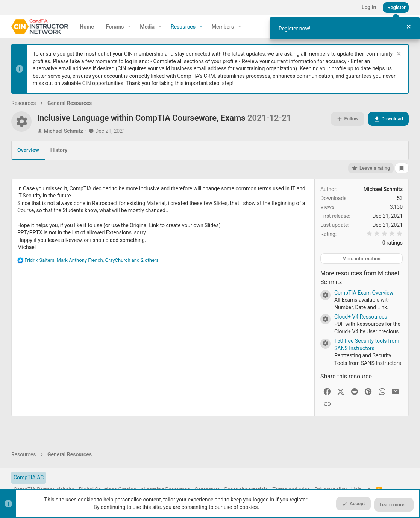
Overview (28, 150)
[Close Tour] (409, 27)
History (59, 150)
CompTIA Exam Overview (364, 293)
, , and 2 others (92, 260)
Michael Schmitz (63, 131)
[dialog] (345, 28)
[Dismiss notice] (398, 54)
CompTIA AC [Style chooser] (29, 477)
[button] (130, 27)
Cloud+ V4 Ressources (361, 317)
